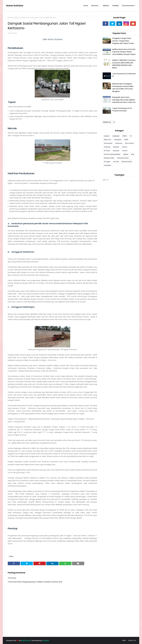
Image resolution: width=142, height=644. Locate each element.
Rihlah (126, 140)
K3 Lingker (107, 162)
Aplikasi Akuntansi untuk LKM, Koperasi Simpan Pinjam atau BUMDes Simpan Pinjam (124, 52)
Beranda (10, 18)
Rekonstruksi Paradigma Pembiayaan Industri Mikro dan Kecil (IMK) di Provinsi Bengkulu (123, 88)
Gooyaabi (46, 640)
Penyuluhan (118, 140)
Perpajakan (107, 165)
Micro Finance (129, 143)
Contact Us (132, 640)
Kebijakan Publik (109, 158)
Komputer (116, 151)
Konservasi (119, 143)
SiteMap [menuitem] (115, 6)
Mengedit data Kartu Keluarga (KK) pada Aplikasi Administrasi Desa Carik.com (124, 100)
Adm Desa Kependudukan (112, 154)
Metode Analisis (127, 162)
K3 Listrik (116, 162)
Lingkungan (116, 136)
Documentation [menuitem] (128, 6)
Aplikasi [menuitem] (106, 6)
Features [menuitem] (95, 6)
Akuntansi (116, 147)
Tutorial (125, 151)
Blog (133, 154)
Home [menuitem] (86, 6)
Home (124, 640)
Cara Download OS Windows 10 (124, 75)
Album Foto (107, 140)
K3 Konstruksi (108, 143)
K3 (131, 136)
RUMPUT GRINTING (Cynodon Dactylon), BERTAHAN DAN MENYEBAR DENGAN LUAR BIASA (124, 64)
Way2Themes (26, 640)
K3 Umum (107, 151)
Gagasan (107, 136)
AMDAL (17, 18)
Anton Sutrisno (15, 6)
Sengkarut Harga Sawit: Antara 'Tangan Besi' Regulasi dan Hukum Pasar (123, 41)
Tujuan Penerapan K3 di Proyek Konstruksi (122, 109)
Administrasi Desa (123, 158)
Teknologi (107, 147)
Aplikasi (126, 154)
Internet (125, 147)
